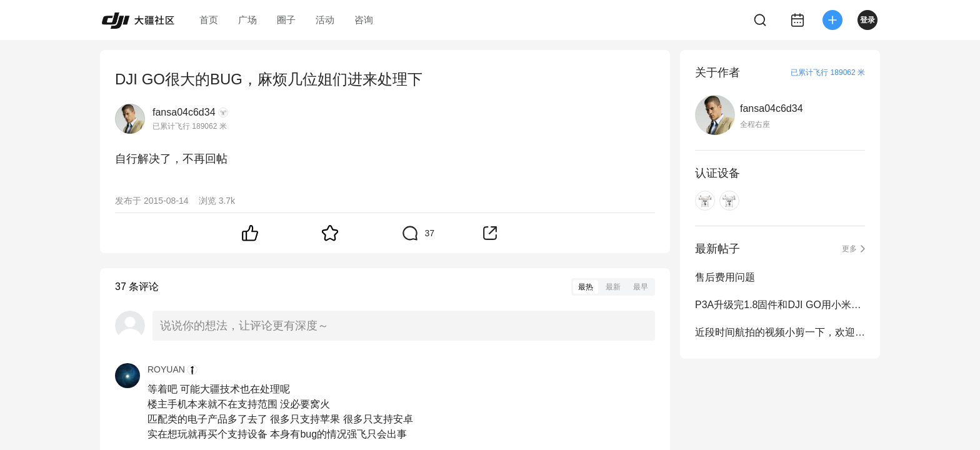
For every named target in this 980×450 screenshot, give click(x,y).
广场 (247, 20)
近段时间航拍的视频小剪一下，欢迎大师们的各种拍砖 (780, 332)
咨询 (364, 20)
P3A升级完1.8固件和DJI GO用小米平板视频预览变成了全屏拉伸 (780, 305)
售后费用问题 (725, 277)
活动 (325, 20)
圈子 (286, 20)
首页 (209, 20)
